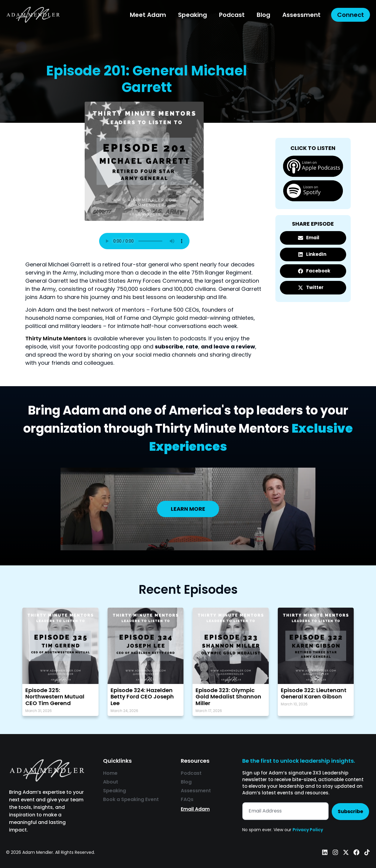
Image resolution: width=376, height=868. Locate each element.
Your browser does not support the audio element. (144, 241)
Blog (263, 15)
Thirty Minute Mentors (56, 338)
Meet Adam (148, 15)
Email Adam (195, 809)
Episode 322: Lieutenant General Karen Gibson (314, 693)
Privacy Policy (308, 830)
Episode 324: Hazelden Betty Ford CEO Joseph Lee (142, 697)
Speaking (193, 15)
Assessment (301, 15)
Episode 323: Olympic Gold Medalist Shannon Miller (228, 697)
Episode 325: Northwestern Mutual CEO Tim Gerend (55, 697)
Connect (351, 15)
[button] (313, 238)
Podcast (232, 15)
